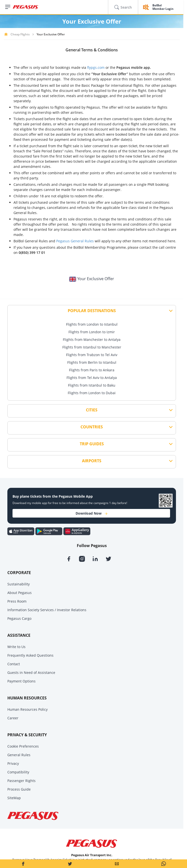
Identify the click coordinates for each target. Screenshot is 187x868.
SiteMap (14, 798)
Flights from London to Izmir (92, 332)
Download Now (91, 513)
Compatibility (18, 772)
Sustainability (19, 584)
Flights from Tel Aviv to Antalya (92, 378)
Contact (14, 664)
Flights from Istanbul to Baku (92, 385)
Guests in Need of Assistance (31, 673)
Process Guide (19, 789)
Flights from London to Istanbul (92, 324)
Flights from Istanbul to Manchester (92, 347)
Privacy (13, 763)
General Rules (19, 755)
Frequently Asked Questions (30, 655)
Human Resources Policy (27, 709)
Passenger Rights (21, 781)
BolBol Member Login (163, 7)
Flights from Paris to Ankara (92, 370)
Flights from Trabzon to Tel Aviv (92, 355)
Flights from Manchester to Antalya (92, 340)
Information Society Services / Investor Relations (47, 610)
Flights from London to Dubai (92, 393)
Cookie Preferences (23, 746)
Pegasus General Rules (75, 241)
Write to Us (16, 647)
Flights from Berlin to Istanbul (92, 362)
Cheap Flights (20, 34)
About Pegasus (20, 593)
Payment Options (21, 681)
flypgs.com (96, 67)
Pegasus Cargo (19, 618)
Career (13, 718)
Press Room (17, 601)
